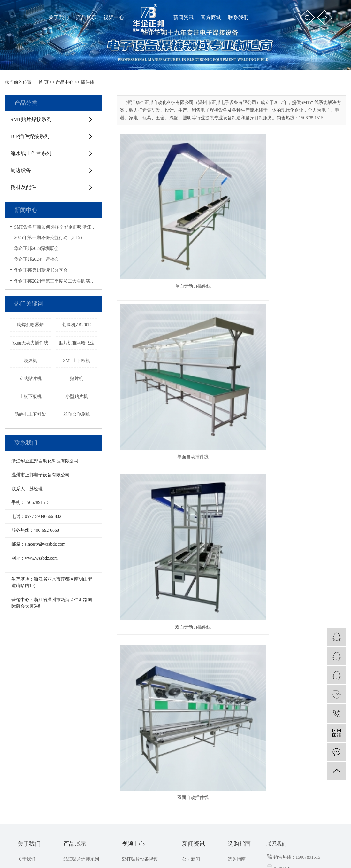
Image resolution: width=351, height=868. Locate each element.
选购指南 (239, 663)
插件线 (88, 82)
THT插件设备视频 (139, 690)
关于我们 (29, 663)
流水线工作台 (285, 831)
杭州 (214, 854)
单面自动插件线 (231, 205)
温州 (173, 854)
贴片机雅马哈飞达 (77, 343)
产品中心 (65, 82)
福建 (153, 854)
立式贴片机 (30, 379)
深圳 (204, 854)
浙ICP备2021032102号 (125, 846)
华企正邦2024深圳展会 (36, 248)
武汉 (183, 854)
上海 (143, 854)
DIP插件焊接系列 (30, 136)
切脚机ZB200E (76, 325)
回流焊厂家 (311, 831)
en (325, 17)
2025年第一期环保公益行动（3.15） (49, 238)
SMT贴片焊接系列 (31, 119)
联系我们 (27, 701)
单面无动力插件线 (152, 205)
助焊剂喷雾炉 (30, 325)
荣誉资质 (27, 690)
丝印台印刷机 (77, 414)
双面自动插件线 (152, 294)
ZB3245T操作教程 (139, 713)
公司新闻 (191, 678)
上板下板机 (30, 396)
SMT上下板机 (76, 361)
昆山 (224, 854)
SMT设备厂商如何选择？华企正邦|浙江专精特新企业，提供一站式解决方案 (56, 227)
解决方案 (191, 701)
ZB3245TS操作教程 (141, 724)
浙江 (194, 854)
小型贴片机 (77, 396)
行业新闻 (191, 690)
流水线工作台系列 (31, 153)
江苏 (163, 854)
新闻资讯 (194, 663)
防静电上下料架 (30, 414)
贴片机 (77, 379)
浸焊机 (30, 361)
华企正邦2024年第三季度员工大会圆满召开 (56, 281)
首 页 (43, 82)
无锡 (234, 854)
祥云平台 (184, 846)
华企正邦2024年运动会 (36, 259)
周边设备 (21, 170)
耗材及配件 (23, 187)
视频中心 (133, 663)
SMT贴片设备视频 (140, 678)
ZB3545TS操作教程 (141, 701)
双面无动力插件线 (30, 343)
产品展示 (75, 663)
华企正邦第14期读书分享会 (41, 270)
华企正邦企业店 (233, 846)
